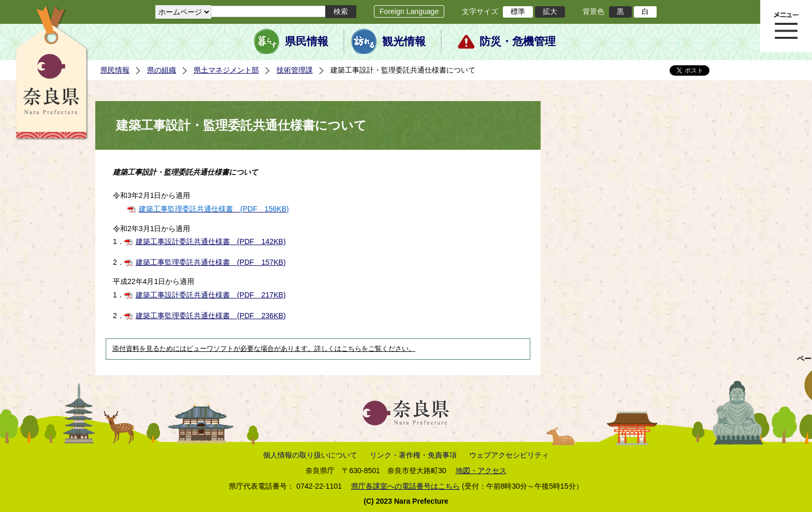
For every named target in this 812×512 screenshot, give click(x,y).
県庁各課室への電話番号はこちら (405, 486)
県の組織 (162, 70)
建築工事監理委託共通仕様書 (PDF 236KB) (211, 316)
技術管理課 (295, 70)
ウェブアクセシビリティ (509, 455)
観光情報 (404, 41)
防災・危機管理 (518, 41)
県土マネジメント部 (226, 70)
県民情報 (307, 41)
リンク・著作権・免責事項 (413, 455)
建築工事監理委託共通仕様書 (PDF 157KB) (211, 262)
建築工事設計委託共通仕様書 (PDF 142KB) (211, 241)
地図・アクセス (481, 471)
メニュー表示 (786, 26)
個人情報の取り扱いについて (310, 455)
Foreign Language (409, 11)
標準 (518, 11)
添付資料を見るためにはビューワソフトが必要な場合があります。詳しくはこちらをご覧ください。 (264, 349)
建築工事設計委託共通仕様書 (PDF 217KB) (211, 295)
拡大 (550, 11)
